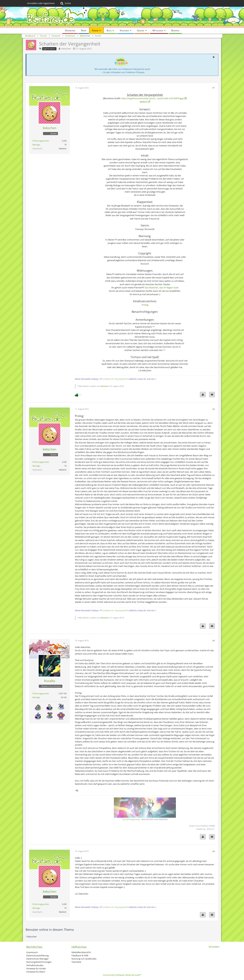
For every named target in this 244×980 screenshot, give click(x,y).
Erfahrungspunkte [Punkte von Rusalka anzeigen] (41, 693)
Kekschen (66, 49)
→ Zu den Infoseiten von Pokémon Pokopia (122, 72)
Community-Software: (122, 975)
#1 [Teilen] (214, 88)
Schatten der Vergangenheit (115, 379)
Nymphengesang (131, 819)
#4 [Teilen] (214, 851)
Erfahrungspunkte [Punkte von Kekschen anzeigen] (41, 141)
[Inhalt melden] (203, 395)
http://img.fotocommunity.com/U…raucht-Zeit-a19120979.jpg (152, 98)
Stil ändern (214, 947)
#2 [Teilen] (214, 409)
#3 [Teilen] (214, 641)
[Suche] (65, 3)
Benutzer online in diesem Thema (50, 930)
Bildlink (143, 102)
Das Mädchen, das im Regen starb (162, 288)
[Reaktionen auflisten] (79, 395)
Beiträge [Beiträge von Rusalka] (36, 697)
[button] (213, 57)
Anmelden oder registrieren (41, 3)
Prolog (145, 305)
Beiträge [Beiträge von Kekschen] (36, 145)
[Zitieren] (212, 395)
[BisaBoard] (122, 17)
